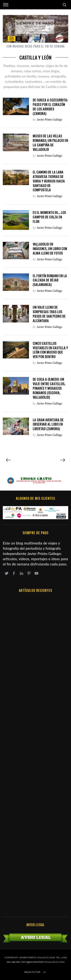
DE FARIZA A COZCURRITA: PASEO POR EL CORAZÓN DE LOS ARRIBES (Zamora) (50, 107)
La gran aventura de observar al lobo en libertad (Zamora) (48, 424)
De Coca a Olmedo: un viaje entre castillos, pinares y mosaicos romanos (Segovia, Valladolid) (49, 388)
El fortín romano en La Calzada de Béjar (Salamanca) (50, 280)
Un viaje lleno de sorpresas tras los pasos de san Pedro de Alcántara (49, 314)
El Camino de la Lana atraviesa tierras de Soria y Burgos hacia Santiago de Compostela (49, 181)
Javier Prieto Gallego (49, 120)
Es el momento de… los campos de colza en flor (49, 217)
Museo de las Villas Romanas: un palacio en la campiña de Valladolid (50, 143)
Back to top (35, 972)
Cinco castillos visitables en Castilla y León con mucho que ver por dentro (50, 350)
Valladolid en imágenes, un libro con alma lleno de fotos (50, 248)
